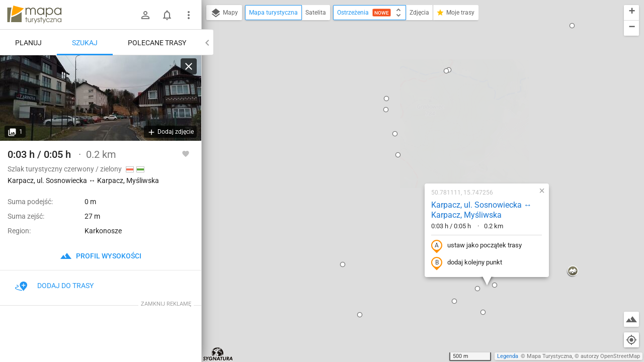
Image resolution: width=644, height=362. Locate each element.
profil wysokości (101, 256)
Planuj (28, 43)
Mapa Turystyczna (549, 356)
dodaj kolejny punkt (402, 154)
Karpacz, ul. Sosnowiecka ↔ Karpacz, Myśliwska (417, 102)
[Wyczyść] (189, 66)
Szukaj (85, 43)
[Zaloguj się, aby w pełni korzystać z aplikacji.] (186, 153)
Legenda (508, 356)
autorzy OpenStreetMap (610, 356)
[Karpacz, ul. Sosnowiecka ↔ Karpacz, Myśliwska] (101, 98)
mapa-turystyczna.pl (34, 15)
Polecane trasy (157, 43)
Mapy (224, 13)
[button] (205, 298)
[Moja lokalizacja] (631, 340)
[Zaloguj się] (145, 15)
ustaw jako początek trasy (412, 137)
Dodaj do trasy (54, 286)
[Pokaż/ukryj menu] (189, 15)
